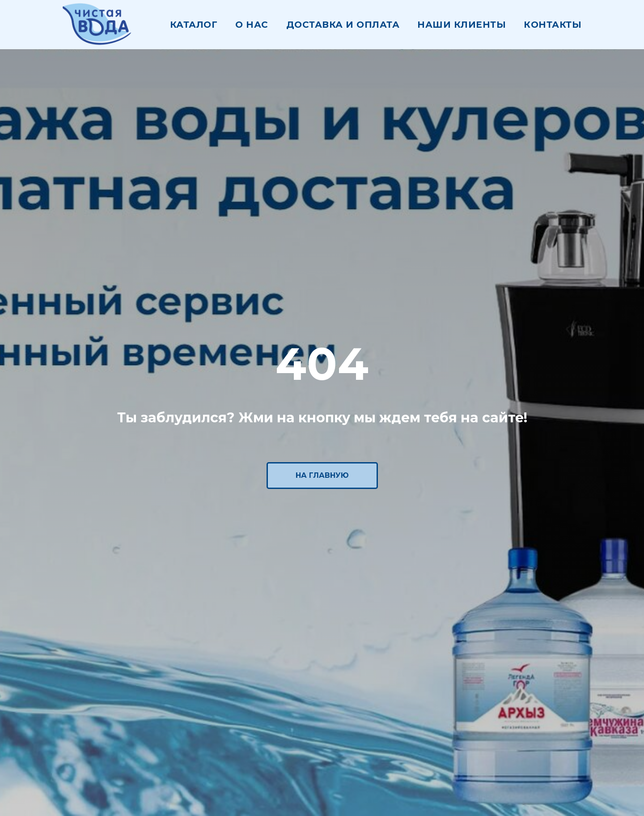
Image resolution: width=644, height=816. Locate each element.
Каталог (194, 25)
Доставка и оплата (343, 25)
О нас (252, 25)
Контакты (553, 25)
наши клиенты (462, 25)
